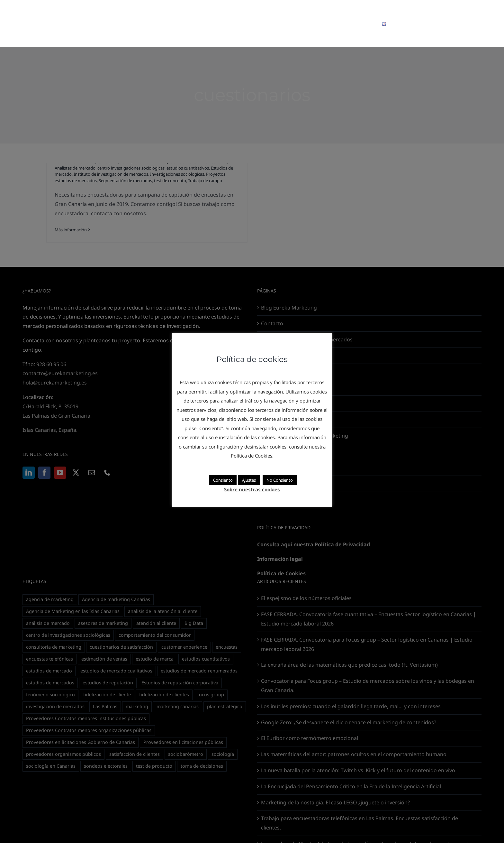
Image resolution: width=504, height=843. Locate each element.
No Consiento (280, 480)
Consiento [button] (223, 480)
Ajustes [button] (249, 480)
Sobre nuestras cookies (252, 489)
